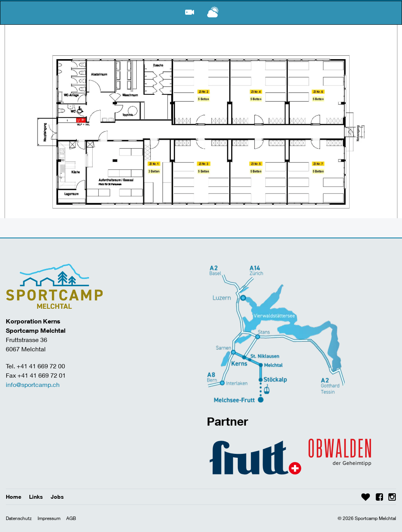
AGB (71, 518)
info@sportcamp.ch (33, 384)
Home (14, 497)
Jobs (57, 497)
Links (36, 497)
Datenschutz (19, 518)
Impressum (49, 518)
